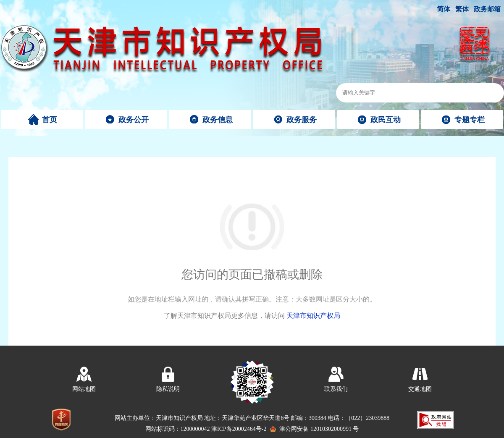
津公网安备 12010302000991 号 (319, 429)
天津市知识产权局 (313, 316)
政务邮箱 (487, 9)
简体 (444, 9)
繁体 (462, 9)
